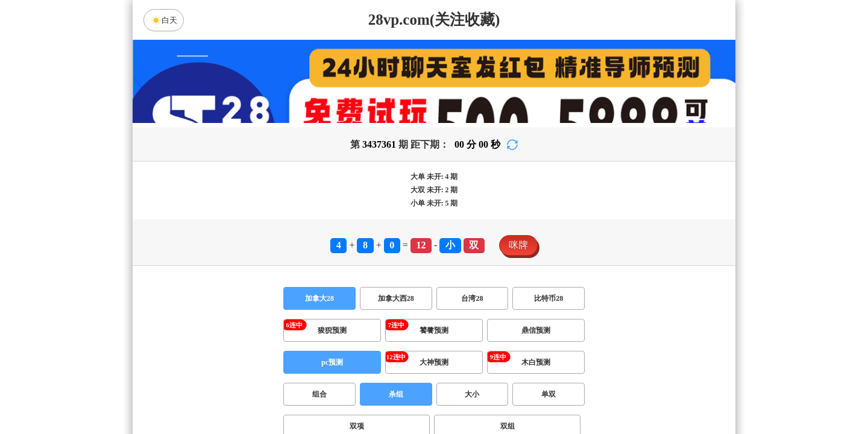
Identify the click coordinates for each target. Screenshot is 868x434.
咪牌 (518, 245)
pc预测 (332, 362)
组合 (319, 394)
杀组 (396, 394)
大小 (472, 394)
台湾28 (472, 298)
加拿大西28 (396, 298)
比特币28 (549, 298)
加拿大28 (319, 298)
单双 (549, 394)
